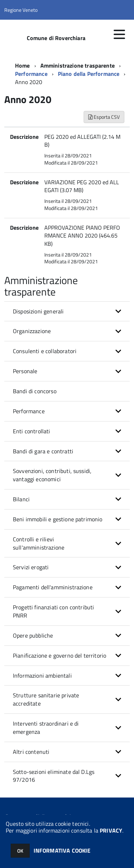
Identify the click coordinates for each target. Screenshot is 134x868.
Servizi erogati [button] (31, 567)
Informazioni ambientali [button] (42, 676)
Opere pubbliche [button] (33, 635)
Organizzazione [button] (32, 331)
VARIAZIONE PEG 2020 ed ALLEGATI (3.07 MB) (82, 186)
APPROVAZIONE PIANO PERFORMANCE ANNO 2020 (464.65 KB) (82, 236)
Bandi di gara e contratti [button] (43, 451)
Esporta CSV (104, 117)
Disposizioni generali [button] (38, 311)
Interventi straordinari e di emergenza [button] (46, 728)
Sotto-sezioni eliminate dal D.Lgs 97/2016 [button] (54, 776)
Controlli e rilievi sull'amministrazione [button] (39, 543)
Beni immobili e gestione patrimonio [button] (58, 519)
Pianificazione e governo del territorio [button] (59, 655)
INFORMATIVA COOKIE (62, 850)
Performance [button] (29, 411)
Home (23, 65)
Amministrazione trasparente (78, 65)
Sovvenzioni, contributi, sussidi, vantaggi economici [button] (52, 475)
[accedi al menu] (119, 34)
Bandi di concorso (35, 391)
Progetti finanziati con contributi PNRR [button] (53, 611)
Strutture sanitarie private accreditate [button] (46, 699)
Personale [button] (25, 371)
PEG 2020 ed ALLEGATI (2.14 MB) (82, 141)
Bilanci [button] (21, 499)
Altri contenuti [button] (31, 752)
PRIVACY (111, 830)
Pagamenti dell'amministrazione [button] (53, 587)
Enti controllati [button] (32, 431)
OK (20, 851)
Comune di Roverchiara (56, 38)
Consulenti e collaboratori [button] (45, 351)
